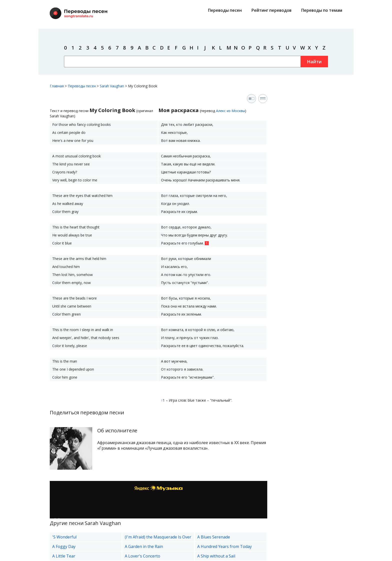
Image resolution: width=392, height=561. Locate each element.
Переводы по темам (322, 10)
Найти (314, 62)
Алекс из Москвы (230, 111)
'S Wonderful (64, 537)
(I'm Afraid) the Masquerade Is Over (158, 537)
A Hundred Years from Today (224, 546)
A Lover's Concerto (142, 556)
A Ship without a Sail (216, 556)
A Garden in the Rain (144, 546)
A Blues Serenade (214, 537)
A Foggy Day (64, 546)
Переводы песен (225, 10)
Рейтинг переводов (271, 10)
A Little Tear (64, 556)
